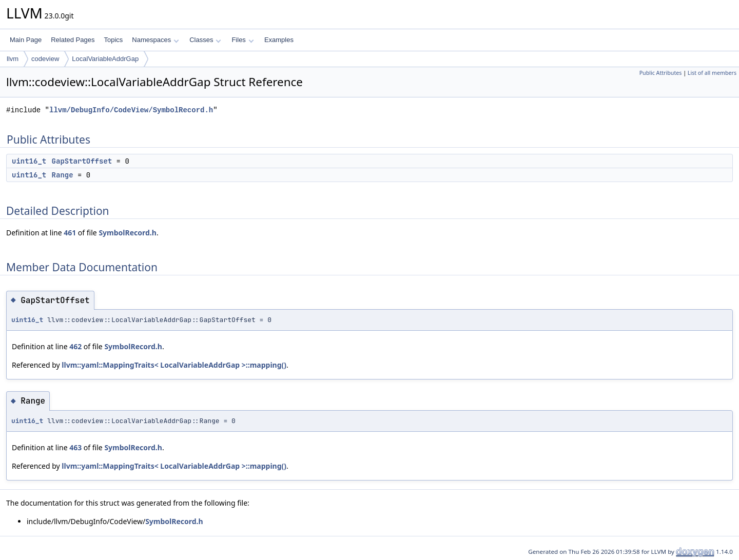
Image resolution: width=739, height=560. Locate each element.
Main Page (26, 40)
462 (75, 346)
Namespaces (155, 40)
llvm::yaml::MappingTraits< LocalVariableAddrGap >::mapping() (174, 365)
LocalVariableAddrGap (105, 59)
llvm (13, 59)
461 (70, 233)
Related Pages (73, 40)
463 (75, 447)
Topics (113, 40)
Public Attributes (661, 73)
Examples (279, 40)
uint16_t (29, 161)
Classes (205, 40)
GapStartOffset (82, 161)
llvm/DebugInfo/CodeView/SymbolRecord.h (131, 110)
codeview (45, 59)
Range (63, 175)
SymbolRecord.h (128, 233)
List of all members (712, 73)
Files (242, 40)
